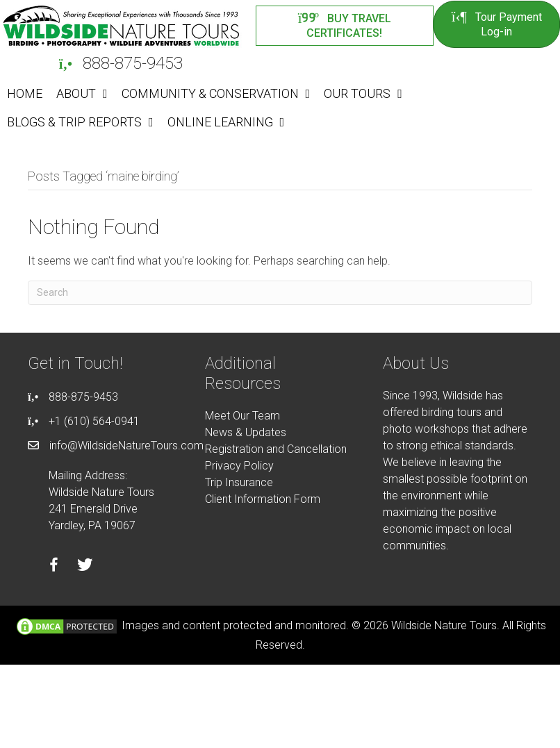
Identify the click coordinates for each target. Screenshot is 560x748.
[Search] (280, 293)
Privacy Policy (239, 466)
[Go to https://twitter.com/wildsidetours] (85, 567)
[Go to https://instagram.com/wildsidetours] (116, 567)
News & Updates (246, 432)
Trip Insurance (239, 482)
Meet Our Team (242, 416)
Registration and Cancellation (276, 449)
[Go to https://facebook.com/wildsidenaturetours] (54, 567)
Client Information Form (263, 499)
